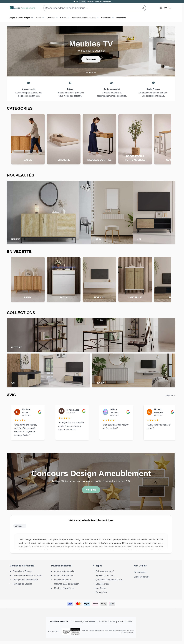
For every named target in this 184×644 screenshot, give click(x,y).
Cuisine (65, 18)
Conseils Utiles (102, 584)
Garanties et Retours (23, 571)
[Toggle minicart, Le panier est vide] (170, 8)
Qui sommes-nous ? (105, 571)
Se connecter (140, 572)
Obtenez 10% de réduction (67, 584)
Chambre (53, 18)
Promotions (108, 18)
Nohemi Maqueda (159, 411)
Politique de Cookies (22, 584)
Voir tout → (170, 396)
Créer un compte (142, 577)
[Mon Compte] (161, 8)
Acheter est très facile (64, 571)
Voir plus (91, 490)
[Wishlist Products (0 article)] (165, 8)
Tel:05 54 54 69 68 (94, 2)
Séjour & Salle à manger (22, 18)
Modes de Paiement (64, 575)
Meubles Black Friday (64, 588)
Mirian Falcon (73, 410)
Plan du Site (101, 592)
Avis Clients (101, 588)
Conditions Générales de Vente (27, 575)
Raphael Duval (26, 411)
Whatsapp (106, 2)
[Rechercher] (143, 8)
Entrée (40, 18)
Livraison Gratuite (62, 580)
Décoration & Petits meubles (86, 18)
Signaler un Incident (105, 575)
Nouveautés (121, 18)
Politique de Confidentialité (25, 580)
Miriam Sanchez (114, 411)
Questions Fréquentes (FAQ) (109, 580)
